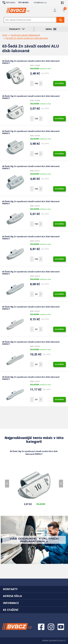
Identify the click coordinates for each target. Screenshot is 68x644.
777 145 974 (23, 2)
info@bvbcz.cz (40, 2)
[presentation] (7, 484)
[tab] (34, 589)
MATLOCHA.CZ (60, 641)
